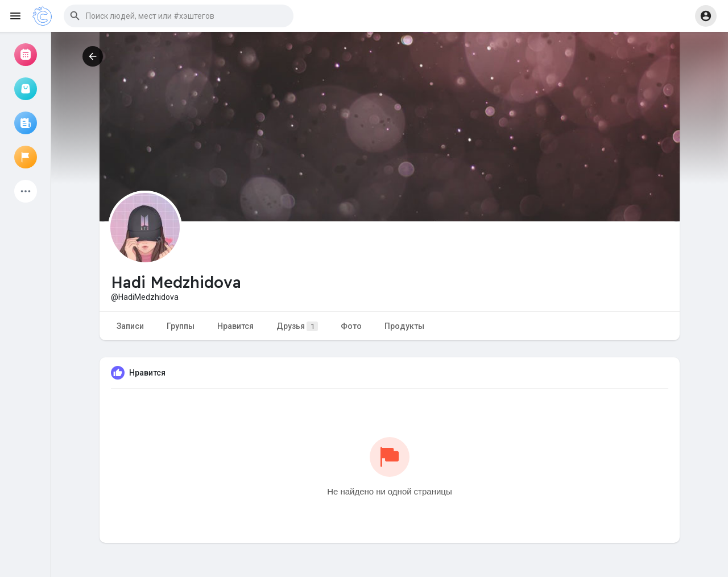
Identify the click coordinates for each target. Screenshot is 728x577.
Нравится (235, 326)
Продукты (404, 326)
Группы (181, 326)
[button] (179, 16)
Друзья (297, 326)
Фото (351, 326)
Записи (130, 326)
